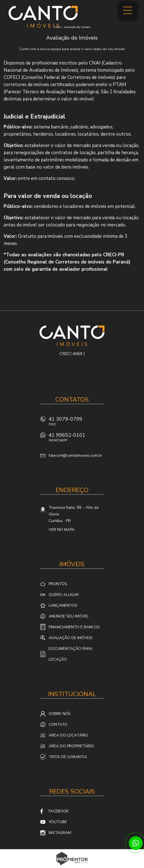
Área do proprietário (71, 746)
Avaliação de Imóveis (71, 638)
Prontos (58, 584)
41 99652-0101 (76, 439)
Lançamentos (63, 605)
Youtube (58, 822)
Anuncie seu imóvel (69, 616)
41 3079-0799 (76, 423)
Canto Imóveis (72, 336)
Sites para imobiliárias (72, 866)
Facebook (59, 811)
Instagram (60, 833)
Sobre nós (60, 714)
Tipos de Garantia (68, 757)
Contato (58, 724)
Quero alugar (64, 595)
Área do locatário (68, 735)
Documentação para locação (70, 654)
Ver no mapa (62, 530)
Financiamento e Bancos (74, 627)
